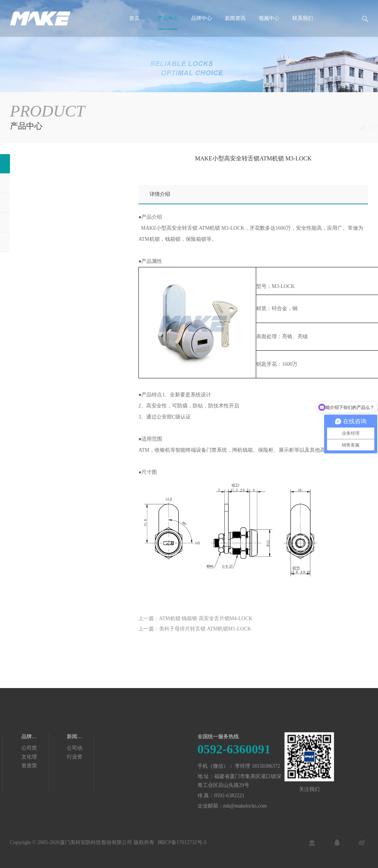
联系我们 (303, 18)
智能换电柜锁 (33, 242)
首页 (134, 18)
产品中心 (168, 18)
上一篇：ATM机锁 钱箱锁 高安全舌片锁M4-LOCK (195, 627)
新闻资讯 (235, 18)
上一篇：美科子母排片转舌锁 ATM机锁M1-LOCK (195, 637)
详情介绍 (160, 194)
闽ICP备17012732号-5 (182, 848)
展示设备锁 (30, 222)
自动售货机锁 (33, 203)
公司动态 (21, 748)
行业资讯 (21, 757)
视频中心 (269, 18)
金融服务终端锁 (350, 127)
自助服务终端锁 (35, 183)
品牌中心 (202, 18)
